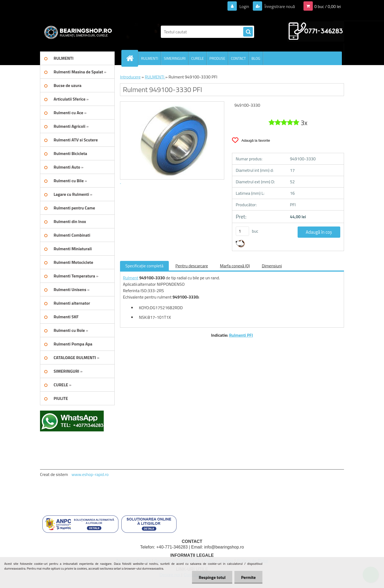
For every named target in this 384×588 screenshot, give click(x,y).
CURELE (197, 58)
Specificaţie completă (144, 266)
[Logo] (77, 32)
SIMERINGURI (175, 58)
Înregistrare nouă (279, 6)
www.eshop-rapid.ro (90, 474)
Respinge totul (212, 577)
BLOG (256, 58)
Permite (248, 577)
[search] (248, 32)
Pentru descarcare (192, 266)
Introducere (130, 77)
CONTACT (238, 58)
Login (244, 6)
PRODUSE (217, 58)
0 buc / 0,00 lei (328, 6)
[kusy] (242, 231)
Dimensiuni (272, 266)
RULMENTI (150, 58)
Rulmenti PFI (241, 335)
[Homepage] (132, 58)
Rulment (131, 278)
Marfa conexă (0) (235, 266)
